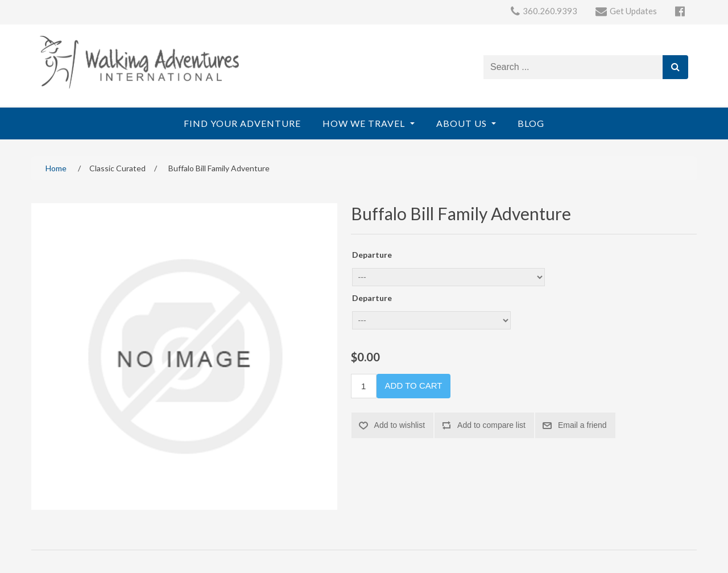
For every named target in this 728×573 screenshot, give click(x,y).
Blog (531, 123)
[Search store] (573, 67)
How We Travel (365, 123)
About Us (463, 123)
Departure (372, 255)
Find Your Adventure (242, 123)
